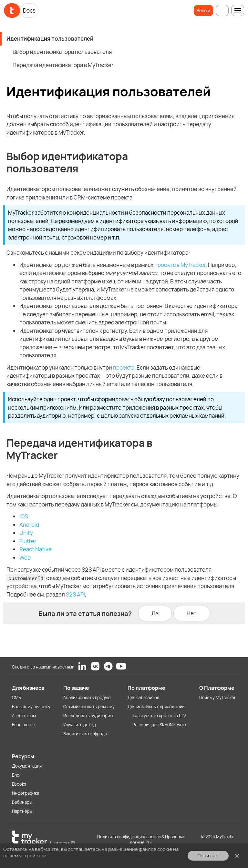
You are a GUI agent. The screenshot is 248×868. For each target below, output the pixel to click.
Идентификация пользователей (50, 39)
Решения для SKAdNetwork (159, 725)
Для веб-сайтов (143, 698)
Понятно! (208, 856)
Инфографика (26, 793)
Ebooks (19, 784)
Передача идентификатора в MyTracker (63, 65)
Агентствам (24, 716)
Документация (27, 766)
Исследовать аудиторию (88, 716)
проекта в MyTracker (180, 265)
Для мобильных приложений (156, 707)
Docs (29, 10)
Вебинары (22, 802)
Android (29, 525)
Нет (192, 613)
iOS (24, 516)
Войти (203, 10)
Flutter (28, 541)
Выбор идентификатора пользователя (62, 52)
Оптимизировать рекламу (89, 707)
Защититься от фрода (85, 734)
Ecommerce (24, 725)
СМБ (16, 698)
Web (25, 558)
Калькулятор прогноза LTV (159, 716)
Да (155, 613)
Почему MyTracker (217, 698)
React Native (36, 549)
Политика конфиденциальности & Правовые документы (141, 840)
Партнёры (22, 811)
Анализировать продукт (87, 698)
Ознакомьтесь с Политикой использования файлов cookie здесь (85, 859)
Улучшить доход (80, 725)
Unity (26, 533)
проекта (124, 368)
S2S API (75, 594)
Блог (17, 775)
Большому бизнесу (31, 707)
